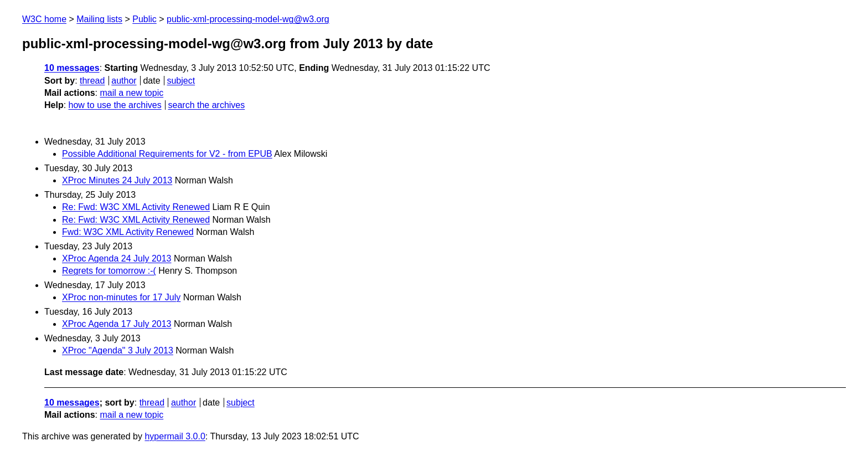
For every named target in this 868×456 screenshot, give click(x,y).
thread (92, 81)
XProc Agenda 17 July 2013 (117, 324)
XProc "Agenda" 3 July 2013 (118, 350)
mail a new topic (131, 93)
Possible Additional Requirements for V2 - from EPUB (167, 154)
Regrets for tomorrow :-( (109, 271)
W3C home (44, 19)
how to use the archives (115, 105)
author (124, 81)
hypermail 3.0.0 (175, 436)
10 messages (72, 68)
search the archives (207, 105)
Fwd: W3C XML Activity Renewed (128, 232)
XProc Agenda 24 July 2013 (117, 258)
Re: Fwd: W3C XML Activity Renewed (136, 207)
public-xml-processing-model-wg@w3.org (248, 19)
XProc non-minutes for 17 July (121, 297)
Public (144, 19)
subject (181, 81)
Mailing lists (99, 19)
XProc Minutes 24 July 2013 (117, 180)
